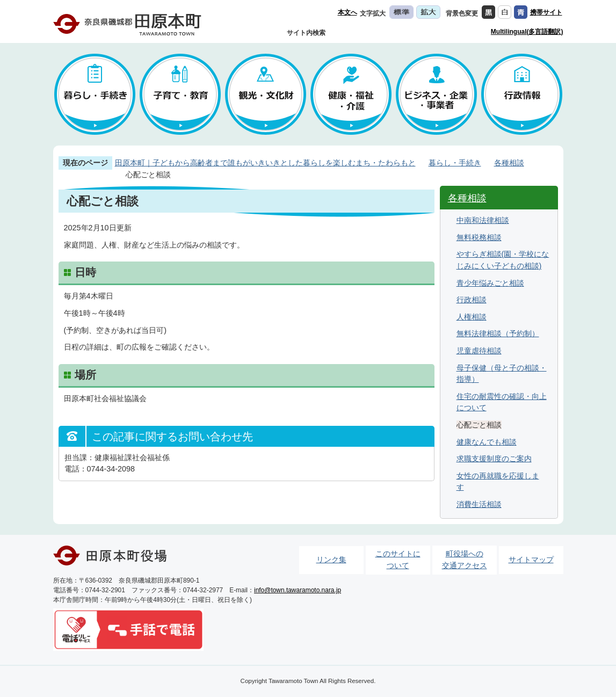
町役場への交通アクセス (465, 560)
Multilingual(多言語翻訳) (527, 32)
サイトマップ (531, 560)
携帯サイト (546, 12)
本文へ (347, 12)
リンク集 (331, 560)
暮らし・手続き (455, 163)
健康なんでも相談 (487, 442)
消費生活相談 (479, 504)
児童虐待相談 (479, 351)
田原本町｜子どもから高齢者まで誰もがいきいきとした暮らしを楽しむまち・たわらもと (265, 163)
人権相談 (472, 317)
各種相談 (509, 163)
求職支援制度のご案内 (494, 459)
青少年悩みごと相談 (490, 283)
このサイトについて (398, 560)
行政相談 (472, 300)
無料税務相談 (479, 237)
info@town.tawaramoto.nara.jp (298, 590)
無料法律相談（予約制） (498, 333)
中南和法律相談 (483, 220)
